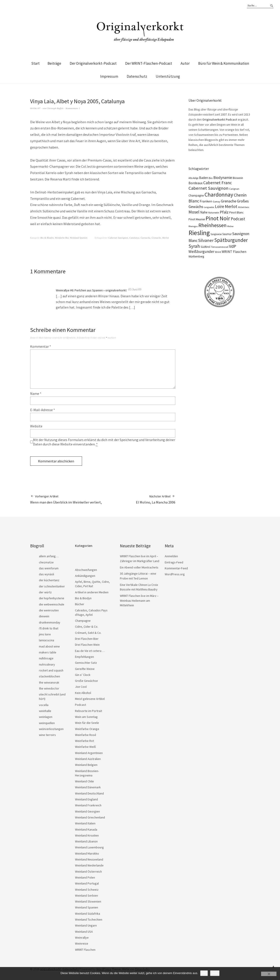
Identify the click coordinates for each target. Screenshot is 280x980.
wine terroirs (47, 735)
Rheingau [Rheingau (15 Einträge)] (193, 226)
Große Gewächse (86, 681)
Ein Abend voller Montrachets (139, 567)
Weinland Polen (85, 877)
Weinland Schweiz (87, 890)
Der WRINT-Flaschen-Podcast (149, 63)
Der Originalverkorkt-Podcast (93, 63)
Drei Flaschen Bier (87, 639)
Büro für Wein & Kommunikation (224, 63)
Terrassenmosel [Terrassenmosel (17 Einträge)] (220, 247)
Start (35, 63)
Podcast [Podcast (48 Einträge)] (238, 219)
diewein (44, 616)
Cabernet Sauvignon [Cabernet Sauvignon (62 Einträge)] (209, 188)
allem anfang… (49, 556)
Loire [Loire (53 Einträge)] (220, 206)
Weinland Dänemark (88, 787)
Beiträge (54, 63)
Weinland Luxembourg (89, 847)
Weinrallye (82, 938)
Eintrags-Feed (174, 562)
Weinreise (82, 943)
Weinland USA (84, 932)
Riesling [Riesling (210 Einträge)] (199, 233)
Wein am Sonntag (86, 717)
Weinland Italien (85, 823)
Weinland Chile (84, 781)
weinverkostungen (51, 729)
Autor (185, 63)
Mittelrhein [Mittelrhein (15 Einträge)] (244, 207)
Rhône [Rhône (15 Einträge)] (230, 226)
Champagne (83, 621)
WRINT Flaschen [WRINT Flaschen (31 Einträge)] (234, 252)
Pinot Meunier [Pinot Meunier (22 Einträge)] (197, 219)
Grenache (156, 238)
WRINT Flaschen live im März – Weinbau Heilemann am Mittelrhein (139, 600)
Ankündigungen (85, 576)
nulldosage (46, 658)
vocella (44, 705)
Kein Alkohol (83, 693)
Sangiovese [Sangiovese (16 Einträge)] (216, 234)
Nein (215, 973)
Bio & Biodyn (47, 238)
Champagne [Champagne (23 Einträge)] (196, 196)
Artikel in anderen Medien (92, 592)
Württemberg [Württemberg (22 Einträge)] (196, 256)
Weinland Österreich (88, 872)
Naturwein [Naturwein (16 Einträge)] (214, 213)
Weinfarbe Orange (87, 729)
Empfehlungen (84, 657)
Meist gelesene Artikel (90, 699)
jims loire (45, 634)
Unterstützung (168, 76)
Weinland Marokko (87, 853)
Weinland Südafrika (88, 914)
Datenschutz (137, 76)
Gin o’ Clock (83, 675)
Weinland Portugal (87, 883)
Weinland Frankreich (88, 805)
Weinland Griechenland (90, 817)
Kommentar (41, 346)
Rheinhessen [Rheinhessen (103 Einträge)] (212, 225)
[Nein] (269, 974)
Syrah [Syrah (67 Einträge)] (194, 246)
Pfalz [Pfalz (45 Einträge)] (224, 212)
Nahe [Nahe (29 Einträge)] (204, 212)
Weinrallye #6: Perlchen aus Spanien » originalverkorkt (91, 290)
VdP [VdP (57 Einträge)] (233, 246)
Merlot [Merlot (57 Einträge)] (231, 206)
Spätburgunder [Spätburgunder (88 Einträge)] (231, 240)
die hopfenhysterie (52, 598)
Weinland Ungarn (86, 925)
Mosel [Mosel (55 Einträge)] (194, 212)
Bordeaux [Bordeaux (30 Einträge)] (196, 183)
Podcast (81, 705)
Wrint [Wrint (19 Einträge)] (218, 252)
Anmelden (171, 556)
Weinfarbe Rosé (86, 735)
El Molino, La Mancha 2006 (156, 499)
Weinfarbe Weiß (85, 747)
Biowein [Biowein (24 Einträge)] (238, 178)
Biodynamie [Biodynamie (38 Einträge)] (223, 178)
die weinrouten (49, 610)
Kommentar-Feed (176, 568)
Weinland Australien (88, 759)
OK (204, 973)
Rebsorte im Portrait (89, 711)
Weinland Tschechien (89, 919)
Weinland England (86, 799)
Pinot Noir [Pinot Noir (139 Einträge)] (218, 218)
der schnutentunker (52, 586)
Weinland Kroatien (87, 835)
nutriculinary (47, 664)
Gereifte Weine (85, 669)
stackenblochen (49, 676)
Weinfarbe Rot (62, 238)
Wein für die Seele (87, 723)
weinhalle (45, 711)
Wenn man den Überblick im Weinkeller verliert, (66, 499)
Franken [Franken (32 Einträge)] (206, 201)
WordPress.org (175, 574)
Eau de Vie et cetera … (90, 651)
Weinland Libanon (86, 841)
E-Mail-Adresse (43, 410)
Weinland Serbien (86, 895)
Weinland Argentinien (89, 753)
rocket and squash (51, 670)
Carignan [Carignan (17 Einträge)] (234, 189)
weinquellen (47, 723)
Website (36, 426)
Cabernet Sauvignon (118, 238)
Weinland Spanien (79, 238)
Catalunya (134, 238)
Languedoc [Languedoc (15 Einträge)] (209, 207)
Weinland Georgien (87, 811)
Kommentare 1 (73, 108)
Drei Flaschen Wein (87, 645)
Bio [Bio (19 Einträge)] (211, 178)
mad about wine (49, 646)
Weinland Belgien (86, 765)
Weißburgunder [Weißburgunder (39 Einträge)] (201, 252)
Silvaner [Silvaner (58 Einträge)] (206, 240)
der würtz (45, 592)
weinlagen (46, 717)
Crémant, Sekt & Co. (88, 633)
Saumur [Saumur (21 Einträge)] (227, 234)
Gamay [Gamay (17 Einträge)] (216, 202)
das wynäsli (47, 574)
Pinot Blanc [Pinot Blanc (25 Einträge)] (236, 212)
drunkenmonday (50, 622)
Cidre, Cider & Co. (87, 627)
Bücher (80, 604)
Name (36, 393)
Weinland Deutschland (89, 793)
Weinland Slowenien (88, 901)
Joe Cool (81, 687)
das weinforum (49, 568)
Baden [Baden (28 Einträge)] (204, 178)
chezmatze (46, 562)
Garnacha (145, 238)
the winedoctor (49, 688)
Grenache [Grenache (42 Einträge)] (229, 201)
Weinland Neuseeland (89, 859)
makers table (48, 652)
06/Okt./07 (35, 108)
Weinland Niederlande (89, 865)
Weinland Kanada (86, 829)
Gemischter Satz (86, 663)
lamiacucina (47, 640)
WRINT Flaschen (85, 950)
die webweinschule (52, 604)
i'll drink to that (49, 628)
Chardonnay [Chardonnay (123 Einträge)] (219, 195)
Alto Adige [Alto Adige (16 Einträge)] (193, 178)
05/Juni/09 (135, 290)
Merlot (165, 238)
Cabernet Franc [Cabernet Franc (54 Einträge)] (218, 183)
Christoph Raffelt (55, 108)
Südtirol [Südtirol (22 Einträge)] (205, 247)
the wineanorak (49, 682)
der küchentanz (49, 580)
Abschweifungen (86, 570)
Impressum (109, 76)
